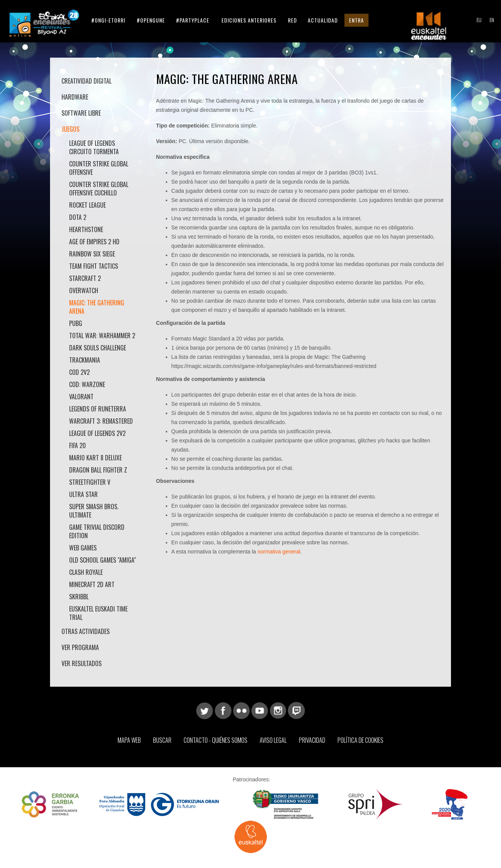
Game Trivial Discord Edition (97, 531)
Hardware (75, 97)
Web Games (83, 548)
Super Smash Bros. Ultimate (94, 511)
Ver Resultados (82, 663)
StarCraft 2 (85, 278)
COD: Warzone (87, 384)
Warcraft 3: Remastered (101, 421)
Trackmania (85, 360)
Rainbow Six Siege (92, 254)
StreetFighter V (90, 482)
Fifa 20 (78, 445)
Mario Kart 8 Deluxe (95, 458)
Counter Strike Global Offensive (99, 168)
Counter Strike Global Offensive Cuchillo (99, 189)
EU (479, 20)
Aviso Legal (273, 740)
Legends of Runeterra (98, 409)
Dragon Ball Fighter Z (98, 470)
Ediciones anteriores (249, 20)
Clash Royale (86, 572)
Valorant (81, 397)
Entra (356, 20)
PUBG (76, 323)
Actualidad (323, 20)
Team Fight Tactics (94, 266)
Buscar (162, 740)
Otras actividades (86, 631)
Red (293, 20)
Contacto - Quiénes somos (216, 740)
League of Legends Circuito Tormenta (94, 147)
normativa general (279, 552)
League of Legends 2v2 (97, 433)
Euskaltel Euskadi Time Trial (98, 613)
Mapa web (129, 740)
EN (492, 20)
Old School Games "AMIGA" (103, 560)
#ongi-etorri (108, 20)
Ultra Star (83, 494)
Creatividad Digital (86, 81)
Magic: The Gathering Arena (97, 307)
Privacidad (312, 740)
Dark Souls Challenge (98, 348)
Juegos (70, 129)
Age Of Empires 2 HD (94, 242)
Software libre (81, 113)
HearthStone (86, 229)
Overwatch (84, 290)
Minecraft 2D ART (93, 584)
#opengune (151, 20)
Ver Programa (80, 647)
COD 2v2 (79, 372)
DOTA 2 (78, 217)
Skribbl (79, 597)
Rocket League (87, 205)
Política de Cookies (360, 740)
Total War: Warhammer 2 (102, 336)
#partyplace (193, 20)
